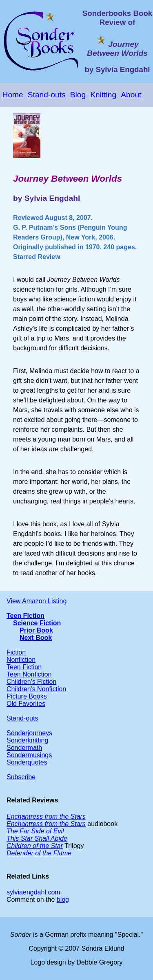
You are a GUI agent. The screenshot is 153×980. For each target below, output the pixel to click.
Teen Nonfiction (29, 674)
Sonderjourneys (29, 733)
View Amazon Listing (37, 601)
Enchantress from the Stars (46, 816)
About (131, 95)
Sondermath (24, 748)
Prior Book (36, 630)
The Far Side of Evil (35, 831)
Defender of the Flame (39, 853)
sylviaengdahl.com (33, 892)
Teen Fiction (25, 616)
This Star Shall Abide (37, 838)
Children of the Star (35, 846)
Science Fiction (37, 623)
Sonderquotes (27, 762)
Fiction (16, 652)
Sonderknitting (27, 740)
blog (63, 900)
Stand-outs (47, 95)
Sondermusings (29, 755)
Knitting (103, 95)
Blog (78, 95)
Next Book (36, 638)
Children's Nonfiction (36, 689)
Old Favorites (26, 704)
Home (13, 95)
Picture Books (27, 696)
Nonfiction (21, 660)
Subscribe (21, 777)
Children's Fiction (31, 682)
